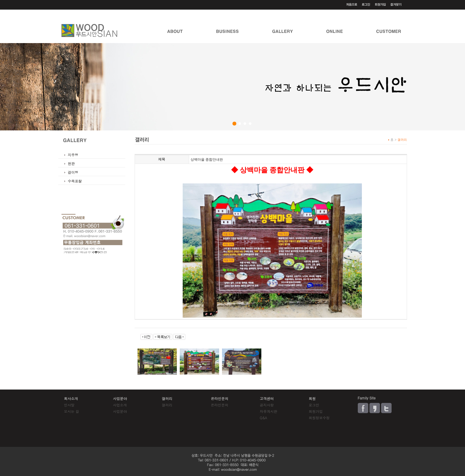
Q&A (264, 418)
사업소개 (120, 405)
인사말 (69, 405)
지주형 (73, 155)
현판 (71, 163)
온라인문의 (220, 405)
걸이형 (73, 172)
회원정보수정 (319, 418)
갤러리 (167, 405)
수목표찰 (75, 181)
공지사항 (267, 405)
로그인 (314, 405)
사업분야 (120, 411)
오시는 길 (72, 411)
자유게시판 (269, 411)
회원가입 (316, 411)
